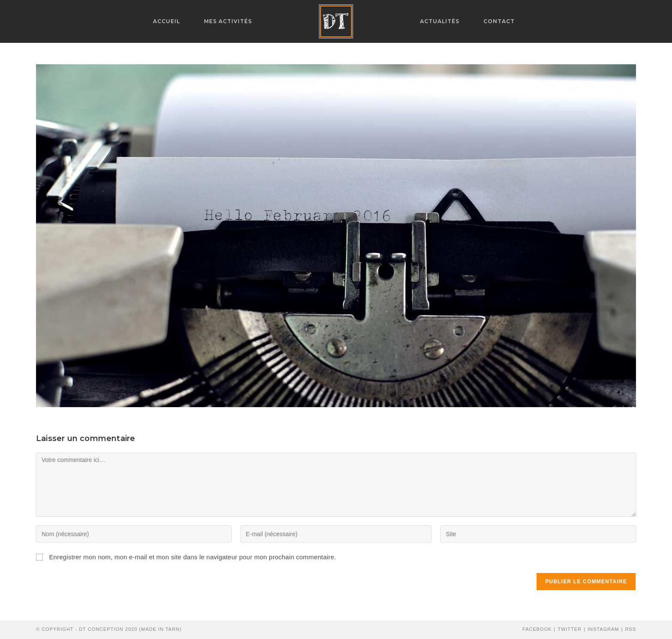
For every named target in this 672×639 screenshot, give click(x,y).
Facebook (537, 629)
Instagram (603, 629)
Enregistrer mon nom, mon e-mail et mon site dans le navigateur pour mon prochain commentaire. (192, 557)
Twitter (570, 629)
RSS (630, 629)
